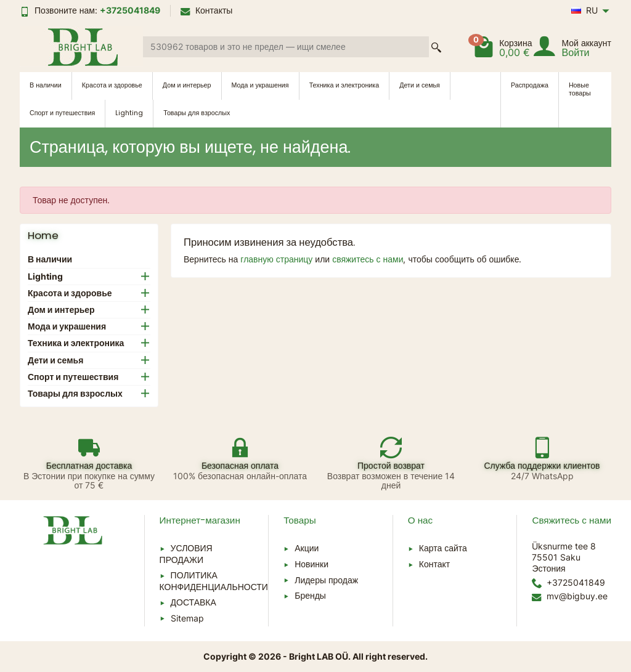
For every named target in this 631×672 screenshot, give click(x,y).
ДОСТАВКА (193, 602)
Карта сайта (443, 548)
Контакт (434, 564)
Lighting (129, 113)
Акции (307, 548)
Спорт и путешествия (62, 113)
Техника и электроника (344, 85)
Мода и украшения (260, 85)
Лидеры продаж (326, 580)
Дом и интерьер (187, 85)
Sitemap (187, 618)
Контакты (206, 10)
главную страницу (276, 259)
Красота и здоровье (112, 85)
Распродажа (530, 85)
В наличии (46, 85)
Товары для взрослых (197, 113)
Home (43, 235)
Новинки (311, 564)
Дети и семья (420, 85)
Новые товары (580, 89)
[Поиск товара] (286, 47)
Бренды (310, 595)
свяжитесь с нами (368, 259)
